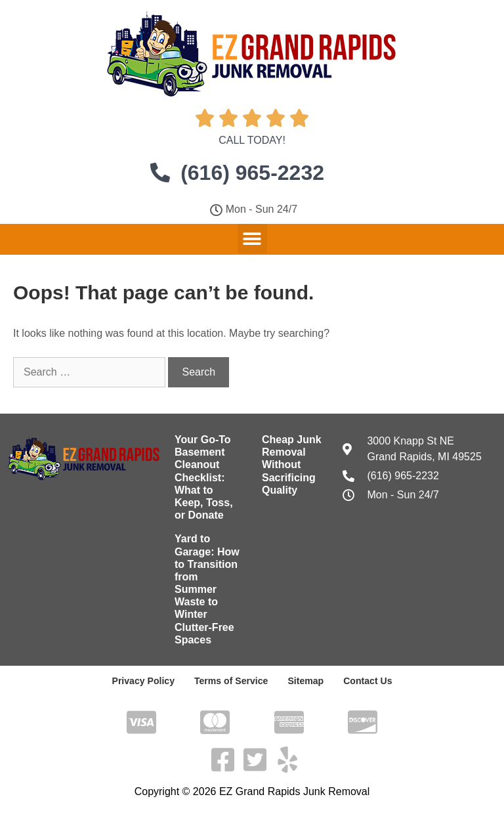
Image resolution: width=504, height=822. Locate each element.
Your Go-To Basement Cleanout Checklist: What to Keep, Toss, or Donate (204, 477)
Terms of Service (231, 681)
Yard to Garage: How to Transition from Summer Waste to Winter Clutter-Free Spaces (207, 589)
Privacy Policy (143, 681)
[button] (252, 239)
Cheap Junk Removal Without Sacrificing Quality (292, 465)
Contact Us (367, 681)
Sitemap (305, 681)
